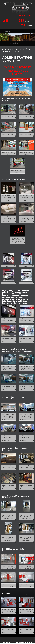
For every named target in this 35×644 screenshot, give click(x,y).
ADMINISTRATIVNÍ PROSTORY (11, 48)
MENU (7, 28)
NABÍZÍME (14, 40)
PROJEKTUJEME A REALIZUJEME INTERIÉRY (15, 46)
